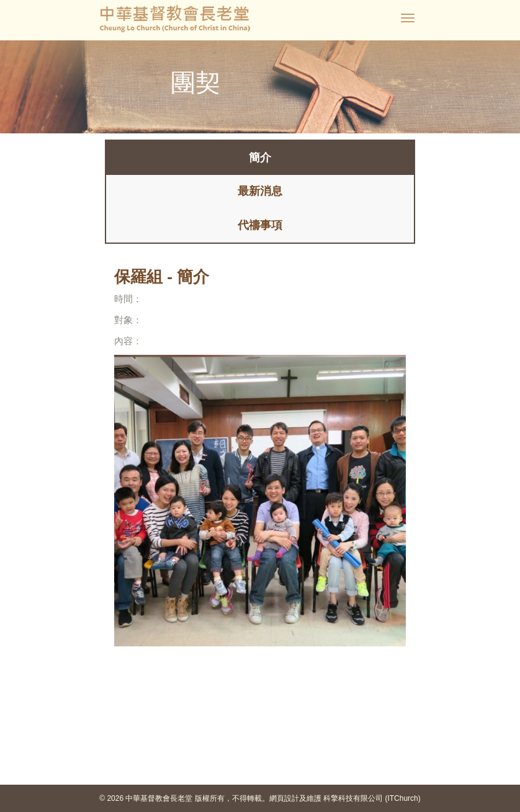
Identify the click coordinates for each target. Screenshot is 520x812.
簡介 (260, 158)
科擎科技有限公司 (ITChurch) (372, 798)
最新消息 (260, 191)
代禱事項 (260, 225)
